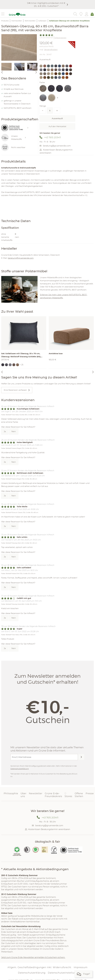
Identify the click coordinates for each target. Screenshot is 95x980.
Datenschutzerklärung (20, 769)
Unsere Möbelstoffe (14, 138)
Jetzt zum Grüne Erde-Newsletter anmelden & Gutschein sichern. (33, 957)
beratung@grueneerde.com (57, 146)
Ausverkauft (57, 118)
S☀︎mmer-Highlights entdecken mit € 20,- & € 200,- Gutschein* (46, 5)
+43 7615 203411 (52, 137)
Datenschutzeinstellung (63, 973)
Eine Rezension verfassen (15, 390)
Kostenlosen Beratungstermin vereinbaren (49, 829)
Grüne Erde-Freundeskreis (53, 795)
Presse (90, 793)
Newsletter (36, 793)
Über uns (24, 795)
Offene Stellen (79, 795)
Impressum (81, 967)
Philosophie (11, 793)
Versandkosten (51, 49)
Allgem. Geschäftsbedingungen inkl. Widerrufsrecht (39, 967)
